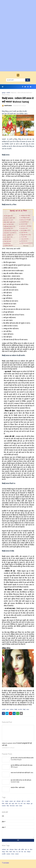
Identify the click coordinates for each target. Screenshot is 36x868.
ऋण (15, 801)
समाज (28, 709)
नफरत (8, 709)
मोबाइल (28, 804)
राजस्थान (4, 806)
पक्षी (10, 804)
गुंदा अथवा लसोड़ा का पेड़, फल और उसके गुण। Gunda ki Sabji (21, 781)
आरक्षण (11, 801)
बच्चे (22, 804)
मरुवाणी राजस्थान (8, 106)
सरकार (21, 806)
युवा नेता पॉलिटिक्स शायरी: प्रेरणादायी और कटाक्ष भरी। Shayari (22, 766)
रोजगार (13, 854)
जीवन (31, 849)
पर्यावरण (12, 709)
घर (25, 801)
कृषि (23, 801)
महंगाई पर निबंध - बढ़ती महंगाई (18, 787)
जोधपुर (3, 852)
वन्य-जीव (20, 709)
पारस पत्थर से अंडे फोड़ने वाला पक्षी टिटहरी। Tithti (22, 773)
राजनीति (4, 854)
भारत (25, 804)
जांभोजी (8, 93)
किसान (16, 849)
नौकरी (7, 804)
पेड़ (19, 804)
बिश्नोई (16, 709)
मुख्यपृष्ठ (4, 93)
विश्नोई (24, 709)
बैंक (22, 852)
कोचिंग (23, 849)
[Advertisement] (18, 18)
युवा (32, 804)
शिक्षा (8, 806)
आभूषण (7, 801)
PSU (3, 801)
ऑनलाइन (19, 801)
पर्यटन (16, 804)
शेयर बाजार (12, 806)
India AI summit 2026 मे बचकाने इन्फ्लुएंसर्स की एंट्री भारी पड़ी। (17, 744)
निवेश (3, 804)
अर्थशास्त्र (4, 849)
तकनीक (28, 801)
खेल (26, 849)
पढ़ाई (13, 804)
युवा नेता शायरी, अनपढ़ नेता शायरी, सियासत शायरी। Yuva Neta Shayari (22, 759)
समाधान (17, 854)
